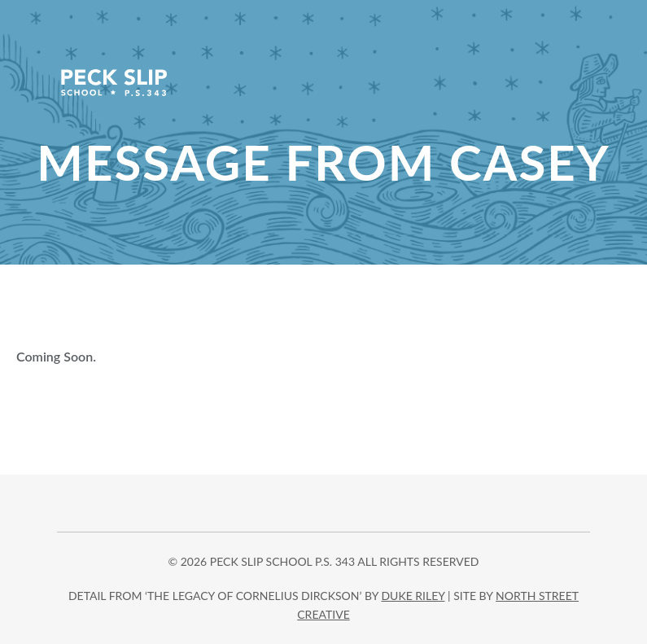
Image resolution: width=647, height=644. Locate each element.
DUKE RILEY (413, 596)
